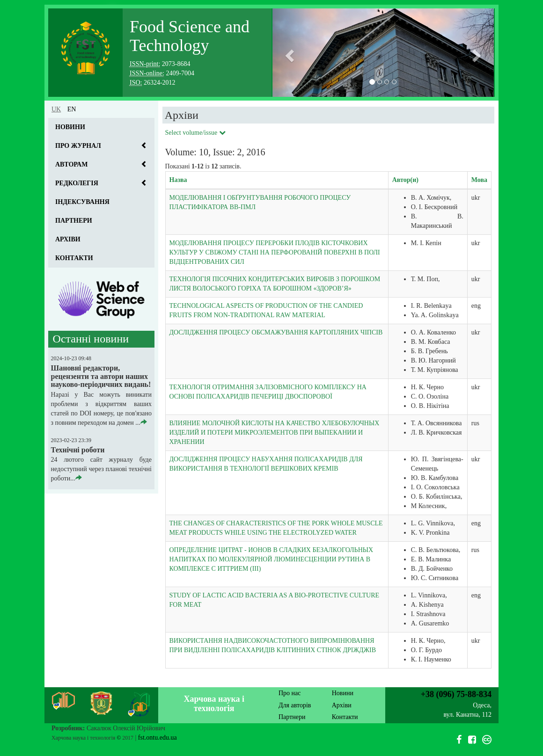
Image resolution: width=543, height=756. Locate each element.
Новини (70, 127)
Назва (178, 180)
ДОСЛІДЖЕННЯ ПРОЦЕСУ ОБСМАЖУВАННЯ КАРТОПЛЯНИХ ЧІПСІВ (276, 332)
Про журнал (78, 146)
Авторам (71, 164)
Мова (479, 180)
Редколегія (77, 183)
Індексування (82, 202)
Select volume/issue (195, 133)
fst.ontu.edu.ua (158, 738)
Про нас (290, 693)
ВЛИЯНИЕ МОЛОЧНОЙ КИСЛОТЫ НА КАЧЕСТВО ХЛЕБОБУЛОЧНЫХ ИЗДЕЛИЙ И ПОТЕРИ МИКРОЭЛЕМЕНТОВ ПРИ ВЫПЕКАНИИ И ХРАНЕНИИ (275, 433)
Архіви (68, 239)
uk (56, 109)
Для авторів (295, 705)
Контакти (74, 258)
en (72, 109)
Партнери (74, 221)
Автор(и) (405, 180)
